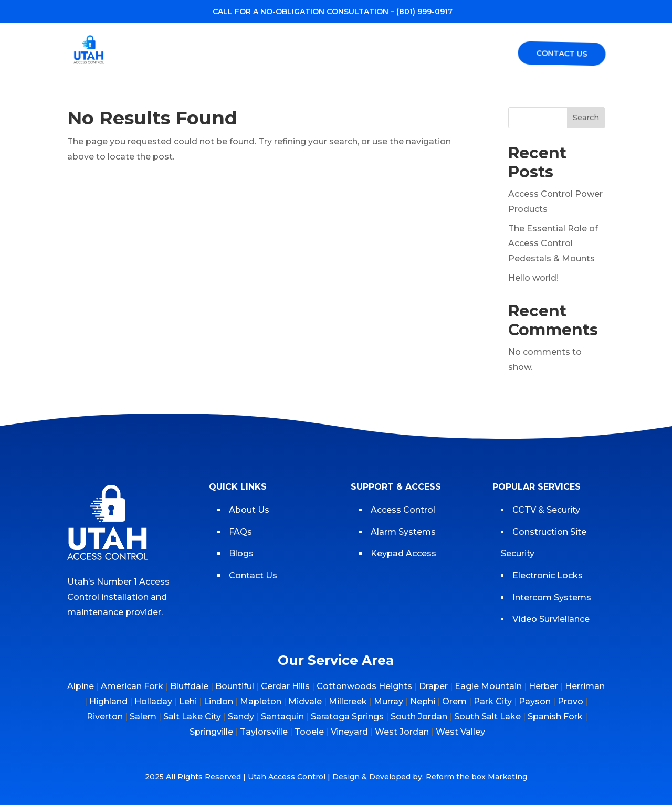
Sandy (241, 717)
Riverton (105, 717)
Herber (543, 686)
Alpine (81, 686)
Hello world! (533, 278)
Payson (535, 701)
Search (586, 118)
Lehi (188, 701)
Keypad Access (405, 553)
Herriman (585, 686)
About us (266, 54)
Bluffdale (189, 686)
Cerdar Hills (285, 686)
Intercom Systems (552, 597)
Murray (388, 701)
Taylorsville (264, 732)
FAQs (492, 54)
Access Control (403, 510)
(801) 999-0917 (424, 12)
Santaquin (282, 717)
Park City (493, 701)
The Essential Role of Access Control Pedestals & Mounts (553, 244)
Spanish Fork (555, 717)
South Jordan (419, 717)
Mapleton (261, 701)
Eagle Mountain (488, 686)
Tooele (309, 732)
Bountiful (235, 686)
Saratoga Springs (347, 717)
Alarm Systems (403, 532)
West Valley (460, 732)
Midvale (305, 701)
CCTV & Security (546, 510)
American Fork (132, 686)
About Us (249, 510)
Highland (108, 701)
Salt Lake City (192, 717)
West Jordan (402, 732)
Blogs (454, 54)
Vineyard (349, 732)
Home (220, 54)
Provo (570, 701)
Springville (211, 732)
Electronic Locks (548, 575)
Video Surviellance (552, 619)
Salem (143, 717)
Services (318, 54)
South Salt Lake (487, 717)
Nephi (423, 701)
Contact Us (561, 54)
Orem (454, 701)
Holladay (153, 701)
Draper (433, 686)
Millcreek (348, 701)
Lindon (218, 701)
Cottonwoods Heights (364, 686)
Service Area (389, 54)
